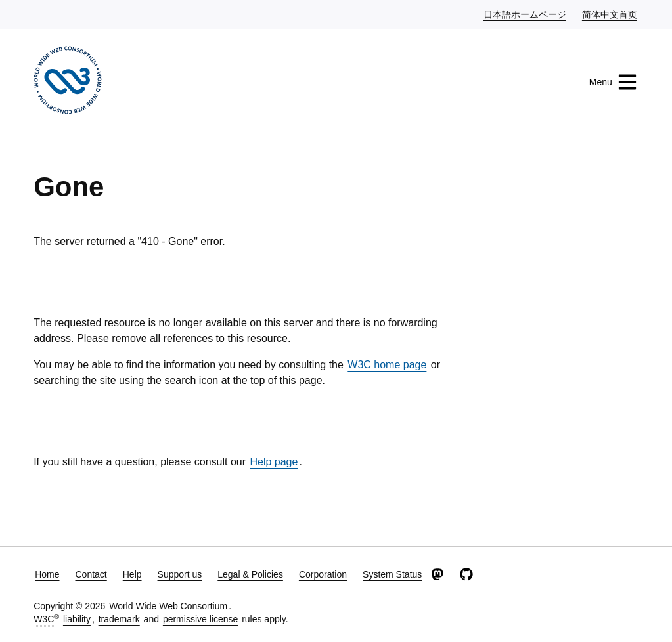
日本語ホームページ (526, 14)
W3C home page (387, 365)
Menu (613, 82)
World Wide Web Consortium (168, 606)
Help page (274, 462)
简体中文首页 (610, 14)
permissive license (200, 619)
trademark (119, 619)
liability (77, 619)
